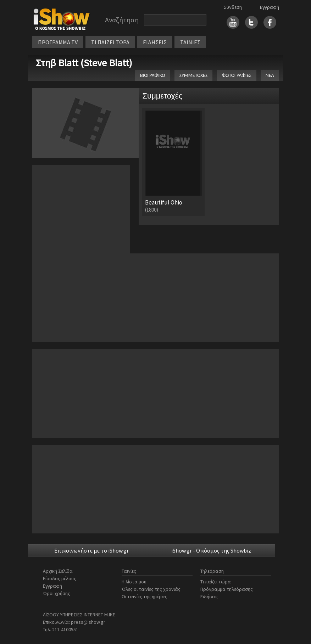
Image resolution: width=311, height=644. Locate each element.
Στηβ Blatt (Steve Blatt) (84, 63)
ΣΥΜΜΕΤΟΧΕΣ (194, 75)
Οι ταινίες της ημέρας (145, 597)
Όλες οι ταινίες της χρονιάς (151, 589)
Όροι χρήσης (57, 593)
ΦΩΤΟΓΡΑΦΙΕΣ (236, 75)
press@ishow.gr (88, 622)
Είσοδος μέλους (60, 578)
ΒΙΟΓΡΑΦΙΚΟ (153, 75)
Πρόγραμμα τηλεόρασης (227, 589)
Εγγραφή (270, 7)
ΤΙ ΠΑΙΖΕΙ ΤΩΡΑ (110, 42)
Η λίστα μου (134, 582)
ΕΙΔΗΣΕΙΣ (155, 42)
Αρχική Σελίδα (58, 571)
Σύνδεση (233, 7)
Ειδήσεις (209, 597)
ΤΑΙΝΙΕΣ (190, 42)
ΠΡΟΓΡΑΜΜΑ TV (58, 42)
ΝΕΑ (270, 75)
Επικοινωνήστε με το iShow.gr (91, 550)
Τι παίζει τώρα (216, 582)
